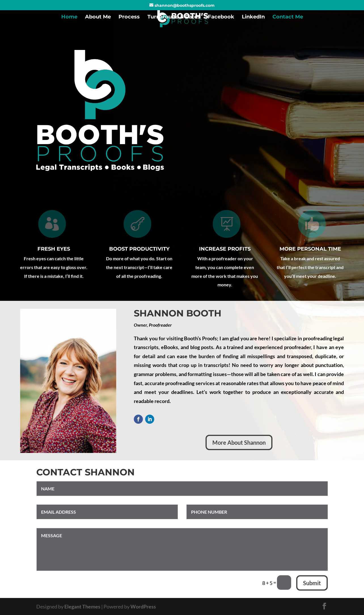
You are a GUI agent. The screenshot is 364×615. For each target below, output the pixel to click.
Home (69, 17)
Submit (312, 583)
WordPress (143, 606)
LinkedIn (253, 17)
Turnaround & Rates (174, 17)
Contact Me (288, 17)
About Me (98, 17)
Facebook (221, 17)
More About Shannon (239, 442)
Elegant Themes (82, 606)
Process (129, 17)
